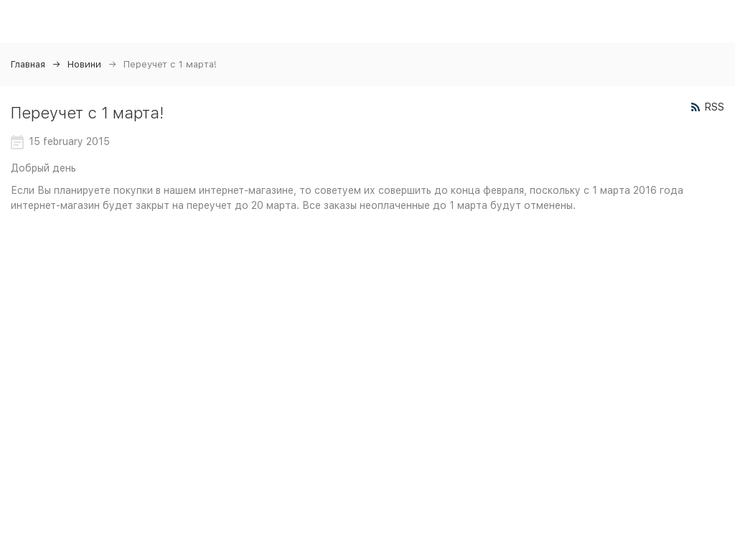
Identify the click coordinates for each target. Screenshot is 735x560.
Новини (84, 64)
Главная (28, 64)
